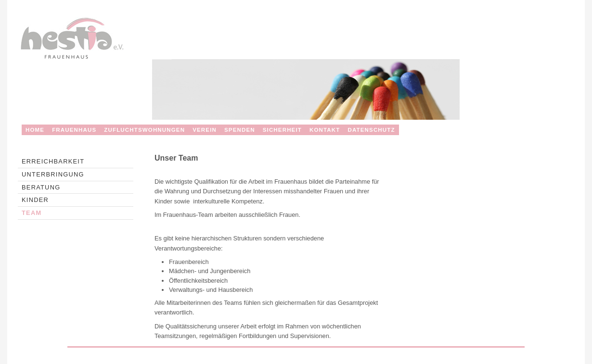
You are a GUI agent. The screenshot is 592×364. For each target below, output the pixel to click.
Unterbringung (53, 174)
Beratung (41, 187)
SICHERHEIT (282, 130)
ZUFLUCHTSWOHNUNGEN (144, 130)
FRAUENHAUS (74, 130)
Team (32, 213)
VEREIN (205, 130)
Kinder (35, 200)
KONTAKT (325, 130)
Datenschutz (371, 130)
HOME (35, 130)
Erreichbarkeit (53, 161)
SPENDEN (240, 130)
